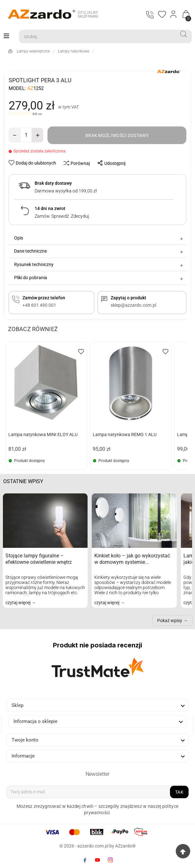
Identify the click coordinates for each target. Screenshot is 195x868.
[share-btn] (110, 163)
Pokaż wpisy (170, 621)
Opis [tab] (99, 238)
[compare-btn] (75, 163)
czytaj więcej (18, 603)
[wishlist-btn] (33, 163)
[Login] (174, 14)
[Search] (97, 37)
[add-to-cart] (117, 135)
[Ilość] (26, 135)
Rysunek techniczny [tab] (99, 264)
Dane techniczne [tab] (99, 251)
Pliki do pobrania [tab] (99, 278)
